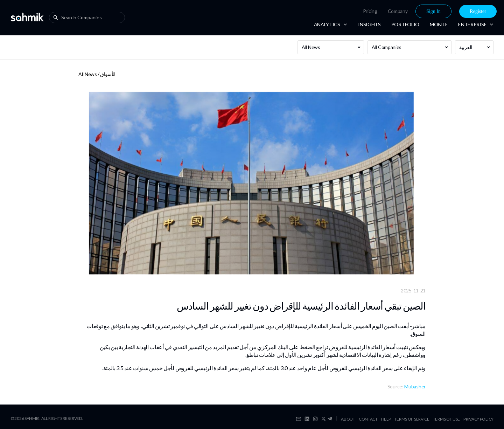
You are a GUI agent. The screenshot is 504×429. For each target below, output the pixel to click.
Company (398, 11)
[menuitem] (370, 11)
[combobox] (89, 18)
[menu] (407, 11)
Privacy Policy (478, 419)
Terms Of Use (446, 419)
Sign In (433, 11)
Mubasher (415, 386)
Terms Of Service (412, 419)
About (348, 419)
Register (478, 11)
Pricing (370, 11)
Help (386, 419)
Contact (368, 419)
